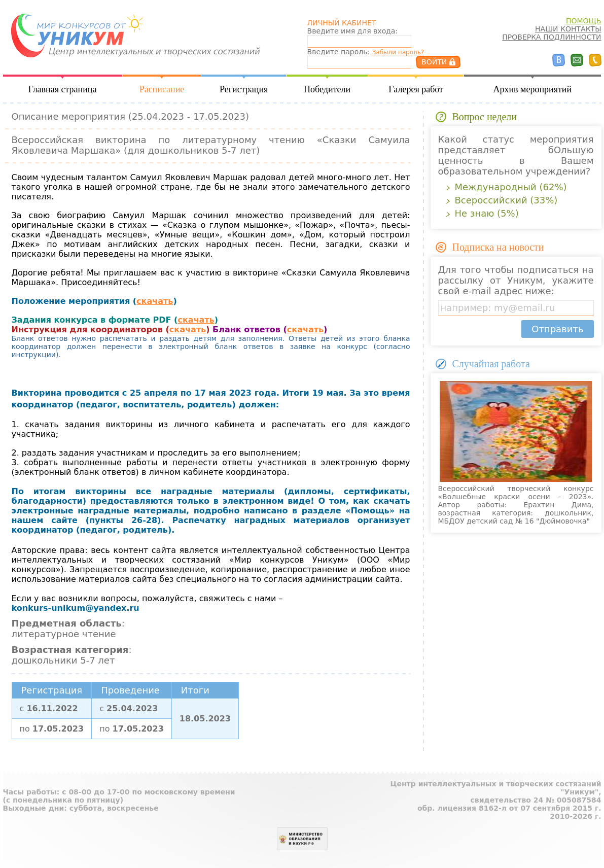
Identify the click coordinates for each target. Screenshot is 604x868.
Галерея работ (416, 89)
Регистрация (244, 89)
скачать (155, 301)
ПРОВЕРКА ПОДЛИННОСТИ (552, 37)
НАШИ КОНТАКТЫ (568, 29)
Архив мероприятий (532, 89)
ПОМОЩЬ (584, 21)
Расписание (162, 89)
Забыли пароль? (398, 52)
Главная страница (63, 89)
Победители (327, 89)
